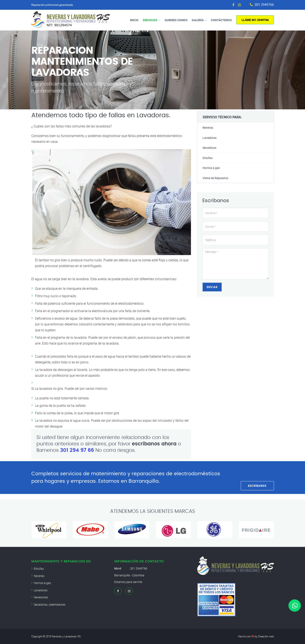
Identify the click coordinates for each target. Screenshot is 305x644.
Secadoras (209, 148)
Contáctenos (221, 20)
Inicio (134, 20)
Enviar (212, 287)
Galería (198, 20)
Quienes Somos (176, 20)
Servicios (150, 20)
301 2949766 (264, 5)
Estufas (208, 158)
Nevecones (41, 597)
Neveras (208, 128)
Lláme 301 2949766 (255, 20)
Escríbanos (257, 477)
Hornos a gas (211, 168)
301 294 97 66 (77, 450)
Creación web (266, 636)
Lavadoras (210, 138)
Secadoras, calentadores (50, 604)
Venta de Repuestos (215, 178)
